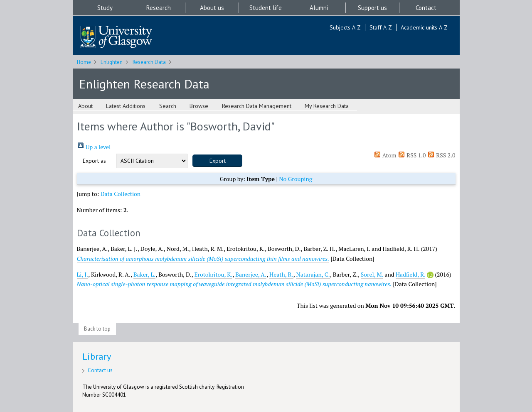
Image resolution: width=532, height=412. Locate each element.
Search (168, 106)
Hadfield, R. (411, 274)
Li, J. (83, 274)
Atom (385, 155)
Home (84, 62)
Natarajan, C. (313, 274)
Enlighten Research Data (144, 84)
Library (97, 356)
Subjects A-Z (345, 27)
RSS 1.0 (412, 155)
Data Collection (121, 194)
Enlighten (112, 62)
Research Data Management (257, 106)
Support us (372, 8)
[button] (217, 161)
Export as (94, 161)
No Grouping (296, 179)
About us (212, 8)
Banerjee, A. (251, 274)
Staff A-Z (381, 27)
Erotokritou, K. (214, 274)
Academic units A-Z (424, 27)
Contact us (100, 370)
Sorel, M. (372, 274)
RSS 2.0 (441, 155)
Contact (426, 8)
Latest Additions (126, 106)
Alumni (319, 8)
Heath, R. (281, 274)
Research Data (149, 62)
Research (159, 8)
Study (105, 8)
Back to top (97, 329)
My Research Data (327, 106)
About (85, 106)
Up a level (94, 147)
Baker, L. (144, 274)
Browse (199, 106)
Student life (266, 8)
